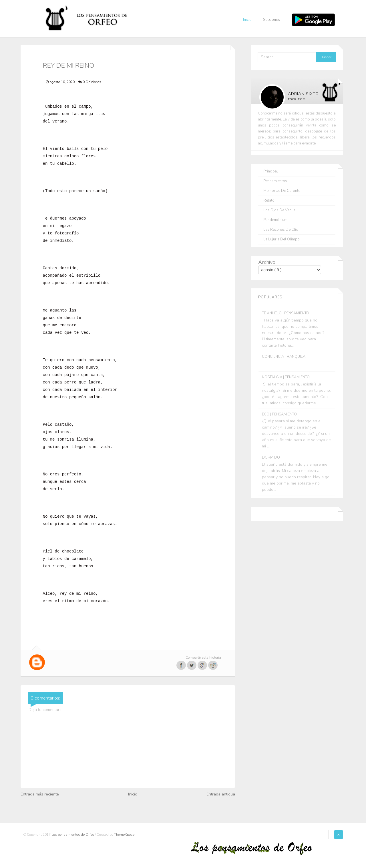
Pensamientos (275, 181)
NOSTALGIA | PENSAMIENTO (286, 377)
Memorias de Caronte (282, 191)
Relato (269, 201)
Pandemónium (275, 220)
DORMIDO (271, 457)
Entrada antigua (221, 794)
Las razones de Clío (281, 230)
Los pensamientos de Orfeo (73, 835)
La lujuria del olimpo (282, 239)
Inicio (247, 20)
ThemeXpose (124, 835)
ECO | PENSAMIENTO (279, 414)
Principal (271, 171)
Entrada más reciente (40, 794)
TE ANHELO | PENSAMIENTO (286, 313)
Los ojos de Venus (279, 210)
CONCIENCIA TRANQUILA (284, 357)
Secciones (271, 20)
